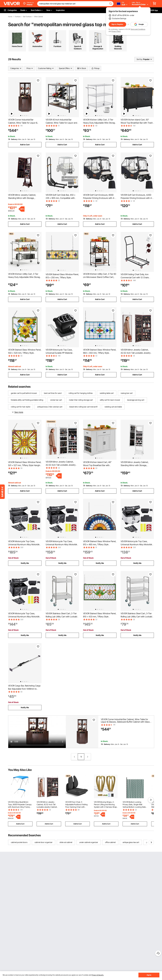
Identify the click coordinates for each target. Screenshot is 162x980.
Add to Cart (25, 145)
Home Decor (17, 46)
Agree (149, 975)
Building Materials (118, 47)
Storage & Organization (98, 47)
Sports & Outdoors (78, 47)
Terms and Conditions (138, 29)
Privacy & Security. (98, 975)
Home (10, 17)
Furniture (18, 17)
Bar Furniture (27, 17)
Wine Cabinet (39, 17)
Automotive (37, 46)
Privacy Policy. (116, 31)
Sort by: (140, 59)
